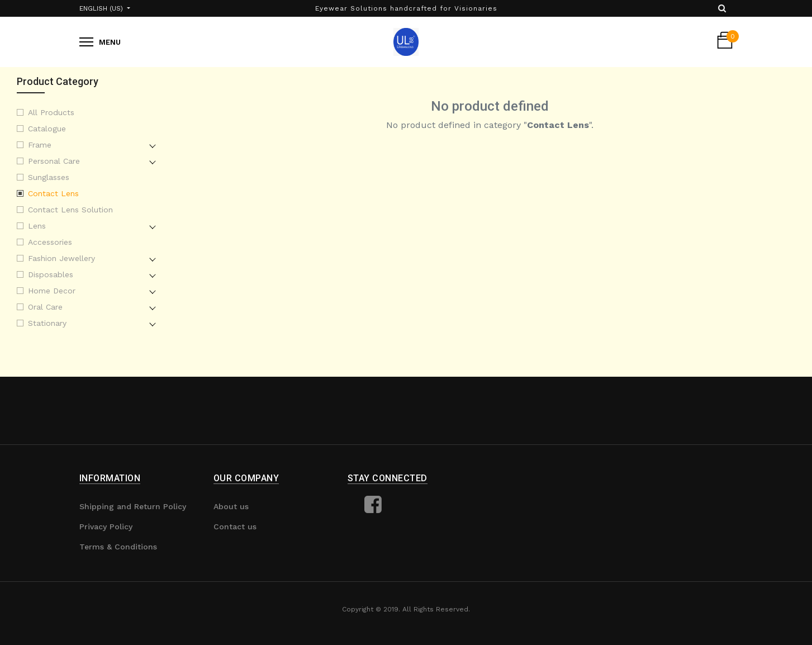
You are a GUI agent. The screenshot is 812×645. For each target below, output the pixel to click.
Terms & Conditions (118, 547)
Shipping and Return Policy (133, 506)
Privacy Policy (106, 527)
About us (231, 506)
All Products (51, 112)
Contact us (235, 527)
